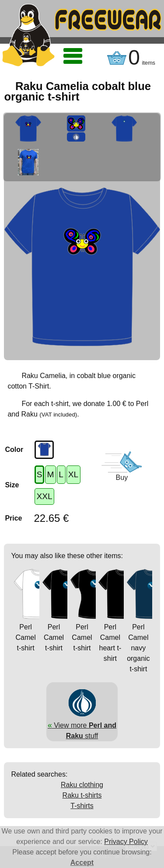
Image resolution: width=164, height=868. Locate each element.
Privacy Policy (126, 842)
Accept (82, 863)
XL (73, 474)
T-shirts (82, 806)
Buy (122, 477)
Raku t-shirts (82, 795)
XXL (44, 496)
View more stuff (82, 725)
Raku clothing (82, 785)
